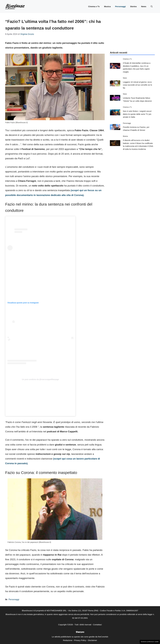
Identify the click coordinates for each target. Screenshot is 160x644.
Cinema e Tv (94, 6)
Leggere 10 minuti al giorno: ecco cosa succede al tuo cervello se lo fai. (137, 85)
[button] (152, 7)
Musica (107, 6)
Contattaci (97, 625)
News (144, 6)
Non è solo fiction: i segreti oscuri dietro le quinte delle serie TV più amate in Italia (137, 114)
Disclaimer (92, 640)
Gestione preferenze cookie (150, 642)
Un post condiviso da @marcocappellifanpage (40, 379)
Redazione (68, 640)
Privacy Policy (80, 640)
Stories (133, 6)
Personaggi (120, 6)
